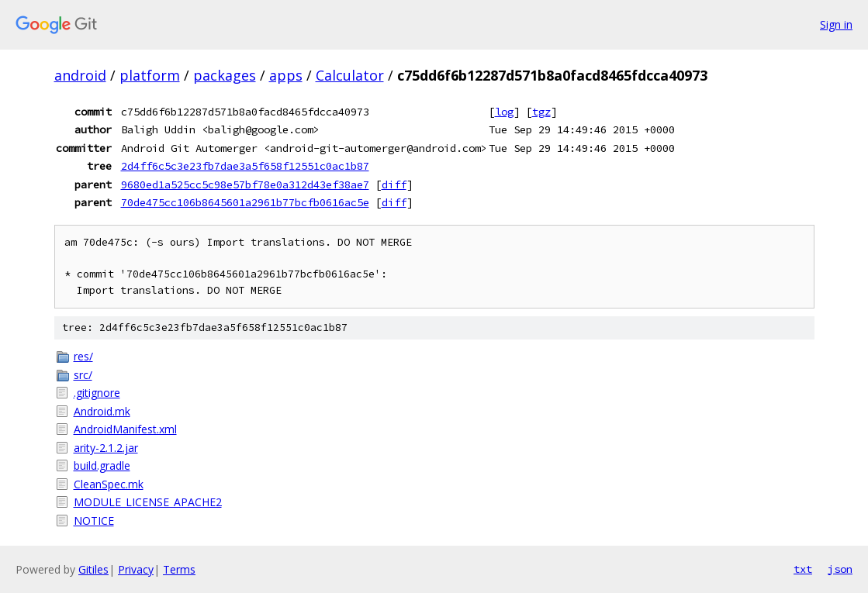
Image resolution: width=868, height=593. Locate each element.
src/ (83, 375)
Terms (179, 569)
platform (150, 75)
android (80, 75)
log (504, 112)
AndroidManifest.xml (125, 429)
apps (286, 75)
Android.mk (102, 411)
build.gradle (102, 465)
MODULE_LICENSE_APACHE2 (148, 502)
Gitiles (93, 569)
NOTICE (94, 521)
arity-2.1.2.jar (106, 448)
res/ (83, 356)
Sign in (836, 24)
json (840, 569)
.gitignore (97, 393)
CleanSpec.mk (109, 484)
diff (394, 184)
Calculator (350, 75)
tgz (541, 112)
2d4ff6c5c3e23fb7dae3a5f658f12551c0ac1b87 (245, 166)
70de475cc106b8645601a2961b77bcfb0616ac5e (245, 202)
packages (225, 75)
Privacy (136, 569)
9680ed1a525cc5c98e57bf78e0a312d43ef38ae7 (245, 184)
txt (803, 569)
